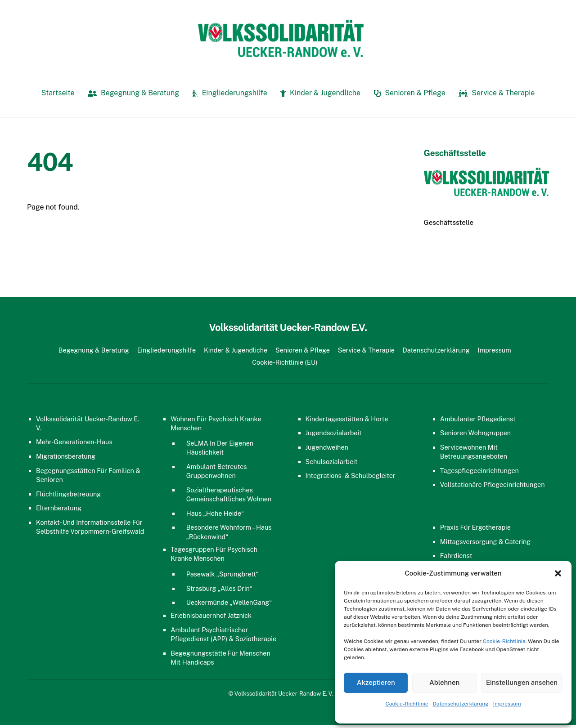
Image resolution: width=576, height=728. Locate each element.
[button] (558, 573)
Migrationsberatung (66, 459)
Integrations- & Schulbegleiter (351, 479)
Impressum (507, 704)
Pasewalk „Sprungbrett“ (223, 577)
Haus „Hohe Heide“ (215, 516)
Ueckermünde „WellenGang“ (229, 605)
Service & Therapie (497, 96)
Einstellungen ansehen (522, 682)
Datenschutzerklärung (461, 704)
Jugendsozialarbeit (334, 436)
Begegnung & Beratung (133, 96)
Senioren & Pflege (410, 96)
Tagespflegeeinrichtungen (479, 473)
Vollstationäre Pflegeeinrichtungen (493, 488)
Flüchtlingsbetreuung (68, 497)
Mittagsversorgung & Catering (486, 544)
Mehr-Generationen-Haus (74, 445)
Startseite (58, 96)
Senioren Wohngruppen (475, 436)
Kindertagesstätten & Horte (347, 422)
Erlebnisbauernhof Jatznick (211, 619)
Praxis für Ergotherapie (475, 530)
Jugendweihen (327, 450)
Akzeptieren (376, 682)
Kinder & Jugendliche (320, 96)
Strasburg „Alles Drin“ (219, 591)
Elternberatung (59, 511)
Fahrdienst (456, 559)
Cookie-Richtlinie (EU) (285, 365)
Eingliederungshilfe (230, 96)
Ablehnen (444, 682)
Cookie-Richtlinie (504, 641)
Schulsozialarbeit (332, 464)
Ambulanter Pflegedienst (478, 422)
